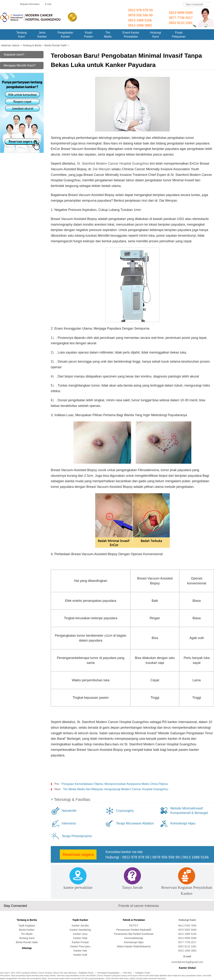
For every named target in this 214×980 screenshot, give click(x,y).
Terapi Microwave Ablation (135, 823)
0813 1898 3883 (140, 25)
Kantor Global (187, 968)
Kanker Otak (80, 938)
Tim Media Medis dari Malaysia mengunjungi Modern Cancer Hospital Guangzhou (116, 789)
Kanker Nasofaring (80, 930)
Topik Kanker (80, 920)
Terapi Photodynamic (77, 836)
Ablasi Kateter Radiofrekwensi (134, 946)
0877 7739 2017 (181, 18)
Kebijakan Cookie (143, 973)
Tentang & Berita (27, 920)
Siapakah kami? (14, 55)
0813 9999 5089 (181, 13)
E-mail (48, 4)
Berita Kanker (27, 930)
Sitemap (27, 948)
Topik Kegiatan (27, 926)
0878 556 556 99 (140, 15)
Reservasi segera (78, 855)
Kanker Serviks (80, 926)
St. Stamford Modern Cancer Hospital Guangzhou (113, 164)
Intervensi (69, 823)
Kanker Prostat (80, 942)
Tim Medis (27, 934)
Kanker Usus (80, 934)
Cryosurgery (125, 811)
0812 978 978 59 (140, 10)
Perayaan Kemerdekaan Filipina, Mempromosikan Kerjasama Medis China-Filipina (115, 784)
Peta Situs (127, 973)
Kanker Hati (80, 951)
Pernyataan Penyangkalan (108, 973)
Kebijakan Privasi (86, 973)
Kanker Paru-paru (80, 946)
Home (5, 35)
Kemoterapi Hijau (183, 823)
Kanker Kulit (80, 955)
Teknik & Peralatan (134, 920)
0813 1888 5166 (140, 20)
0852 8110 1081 (181, 23)
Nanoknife (69, 811)
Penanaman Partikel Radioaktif (134, 930)
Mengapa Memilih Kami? (20, 65)
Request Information (30, 4)
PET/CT (134, 926)
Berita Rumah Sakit (27, 942)
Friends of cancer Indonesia (139, 906)
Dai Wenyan (102, 169)
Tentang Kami (27, 938)
